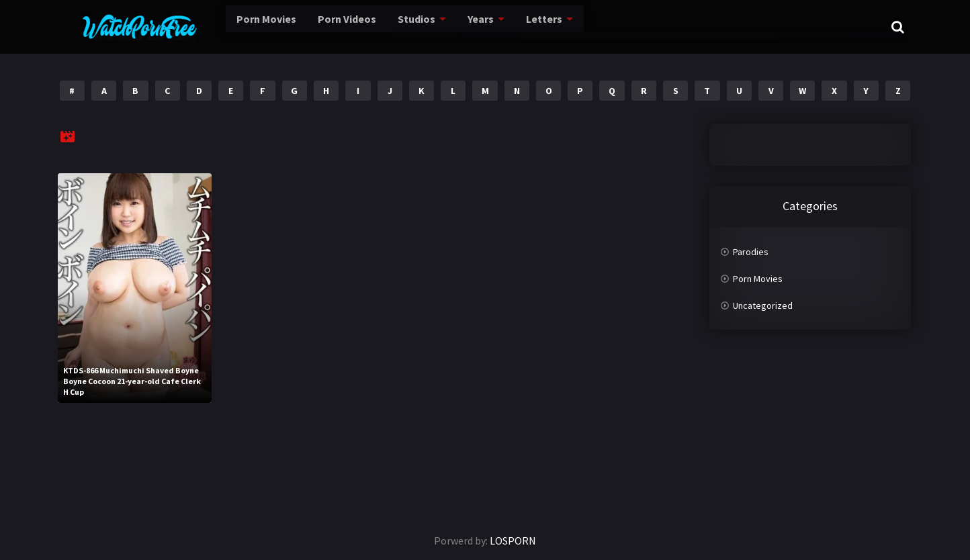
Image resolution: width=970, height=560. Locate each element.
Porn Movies (229, 27)
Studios (387, 27)
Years (453, 27)
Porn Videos (314, 27)
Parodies (751, 252)
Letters (518, 27)
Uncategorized (763, 306)
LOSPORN (513, 541)
